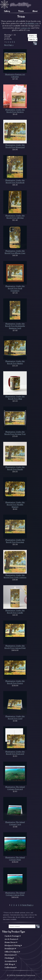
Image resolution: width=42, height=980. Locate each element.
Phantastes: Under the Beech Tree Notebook (15, 181)
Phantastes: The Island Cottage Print (15, 859)
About (35, 11)
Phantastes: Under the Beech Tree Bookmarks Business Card (15, 326)
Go (38, 926)
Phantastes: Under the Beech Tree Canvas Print (15, 647)
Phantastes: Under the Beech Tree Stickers (15, 111)
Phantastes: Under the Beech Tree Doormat (15, 541)
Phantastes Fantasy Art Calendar (15, 76)
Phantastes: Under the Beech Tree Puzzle (15, 468)
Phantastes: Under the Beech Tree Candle (15, 612)
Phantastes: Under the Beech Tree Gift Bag (15, 217)
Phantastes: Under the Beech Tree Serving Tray (15, 433)
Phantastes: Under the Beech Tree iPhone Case (15, 252)
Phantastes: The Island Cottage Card (15, 823)
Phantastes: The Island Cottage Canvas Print (15, 894)
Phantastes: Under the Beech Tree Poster (15, 682)
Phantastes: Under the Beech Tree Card (15, 717)
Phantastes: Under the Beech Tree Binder (15, 362)
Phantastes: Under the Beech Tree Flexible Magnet (15, 505)
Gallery (7, 11)
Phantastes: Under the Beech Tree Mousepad (15, 146)
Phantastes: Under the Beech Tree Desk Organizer (15, 288)
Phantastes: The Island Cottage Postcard (15, 788)
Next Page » (9, 45)
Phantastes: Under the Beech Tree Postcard (15, 753)
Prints (21, 11)
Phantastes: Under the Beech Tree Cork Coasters (15, 576)
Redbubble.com (32, 23)
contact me (26, 28)
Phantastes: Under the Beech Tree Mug (15, 398)
